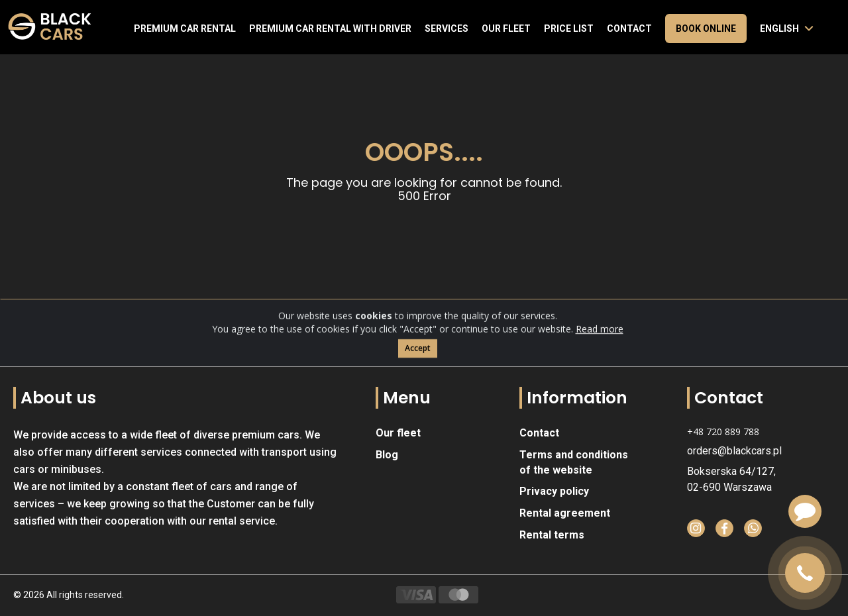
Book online (706, 28)
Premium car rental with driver (330, 28)
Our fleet (506, 28)
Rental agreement (565, 513)
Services (447, 28)
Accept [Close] (418, 361)
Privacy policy (554, 491)
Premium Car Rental (185, 28)
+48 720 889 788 (723, 432)
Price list (569, 28)
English (779, 28)
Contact (629, 28)
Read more (600, 342)
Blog (387, 455)
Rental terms (552, 535)
